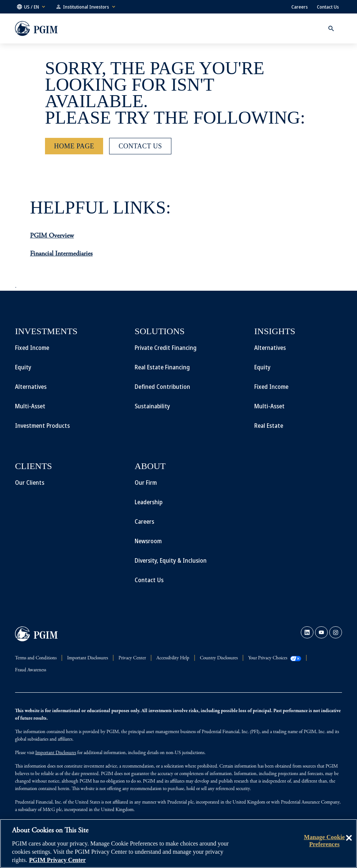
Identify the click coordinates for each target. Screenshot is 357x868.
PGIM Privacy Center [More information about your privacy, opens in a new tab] (57, 860)
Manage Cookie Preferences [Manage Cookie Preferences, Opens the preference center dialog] (324, 840)
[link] (307, 632)
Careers (300, 7)
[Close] (349, 843)
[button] (31, 7)
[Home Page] (74, 146)
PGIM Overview (52, 236)
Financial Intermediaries (61, 254)
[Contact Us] (140, 146)
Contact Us (328, 7)
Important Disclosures (56, 753)
